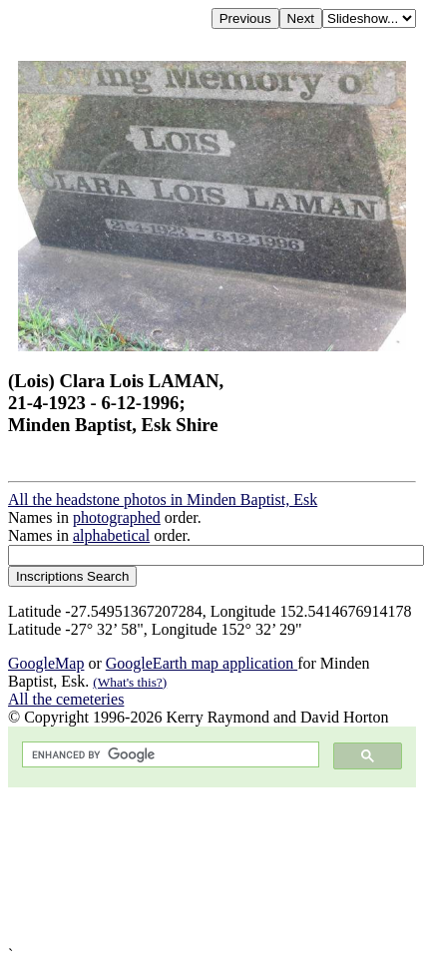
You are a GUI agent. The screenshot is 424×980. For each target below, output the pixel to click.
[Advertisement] (187, 867)
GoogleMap (46, 663)
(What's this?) (130, 682)
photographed (117, 517)
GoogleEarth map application (202, 663)
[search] (169, 755)
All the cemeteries (66, 699)
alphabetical (111, 535)
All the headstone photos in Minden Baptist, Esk (163, 499)
